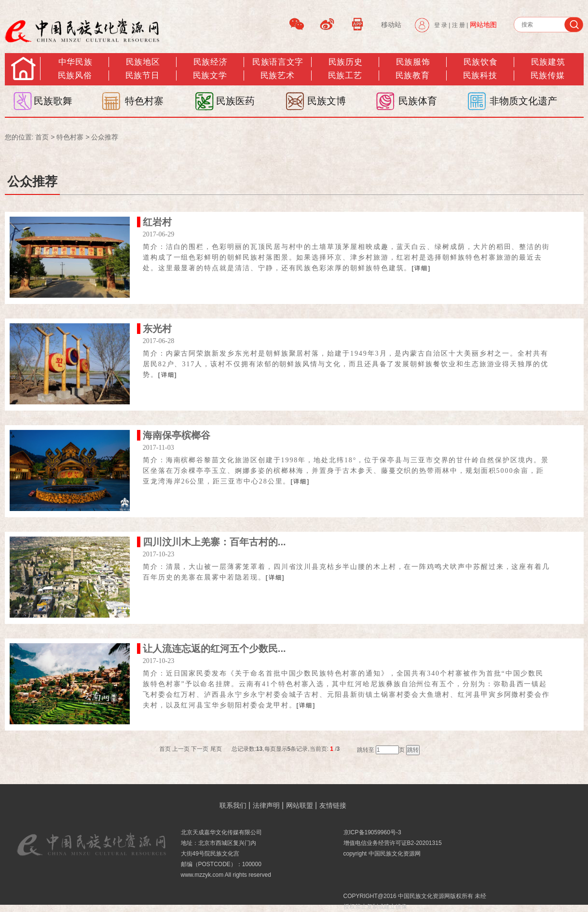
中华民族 (75, 62)
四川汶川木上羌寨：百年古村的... (214, 542)
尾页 (216, 749)
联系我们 (233, 805)
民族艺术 (277, 76)
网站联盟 (300, 805)
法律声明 (266, 805)
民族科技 (480, 76)
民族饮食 (480, 62)
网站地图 (483, 25)
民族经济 (210, 62)
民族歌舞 (53, 101)
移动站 (391, 25)
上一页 (181, 749)
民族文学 (210, 76)
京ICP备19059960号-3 (372, 832)
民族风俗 (75, 76)
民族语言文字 (278, 62)
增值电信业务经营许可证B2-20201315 (393, 843)
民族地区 (143, 62)
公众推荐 (105, 137)
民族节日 (142, 76)
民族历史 (345, 62)
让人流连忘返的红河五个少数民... (214, 649)
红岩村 (157, 222)
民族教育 (412, 76)
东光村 (157, 329)
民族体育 (418, 101)
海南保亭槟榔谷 (177, 435)
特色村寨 (144, 101)
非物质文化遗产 (523, 101)
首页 (42, 137)
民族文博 (327, 101)
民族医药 (235, 101)
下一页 (200, 749)
